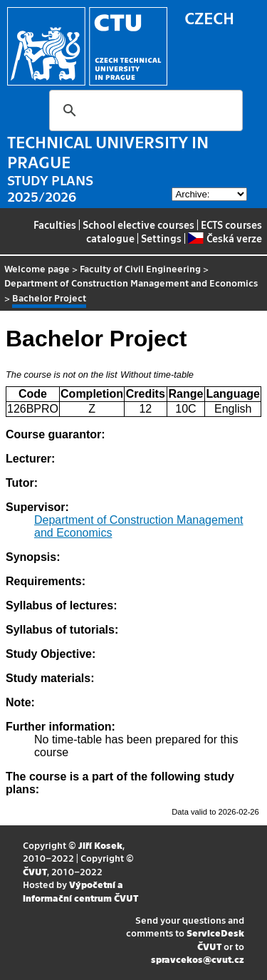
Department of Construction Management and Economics (131, 283)
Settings (161, 238)
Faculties (55, 225)
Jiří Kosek (100, 845)
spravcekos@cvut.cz (198, 959)
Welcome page (37, 268)
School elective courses (138, 225)
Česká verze (225, 238)
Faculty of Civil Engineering (140, 268)
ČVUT (35, 871)
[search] (144, 110)
